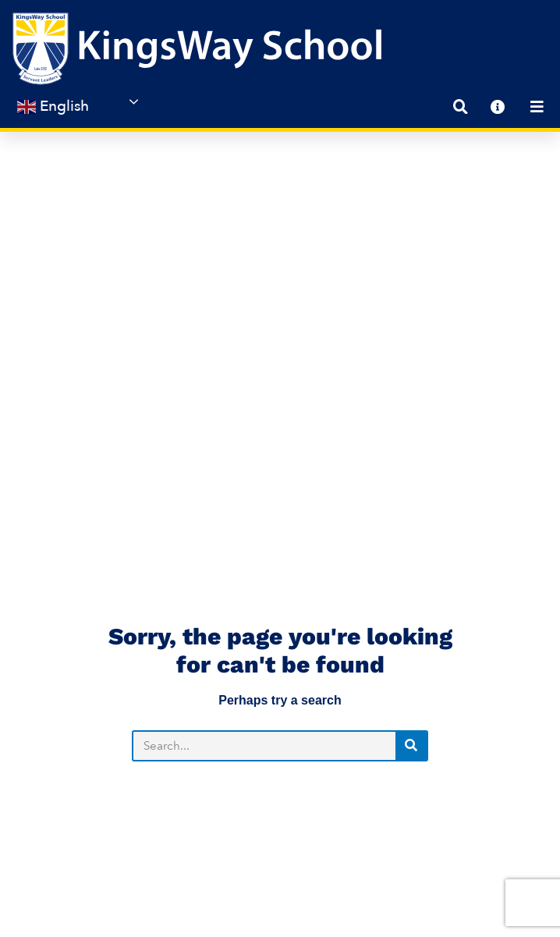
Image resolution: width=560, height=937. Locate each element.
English (53, 106)
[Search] (411, 510)
